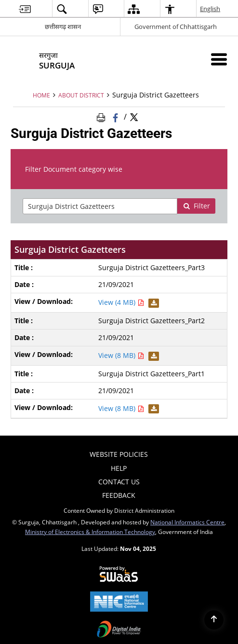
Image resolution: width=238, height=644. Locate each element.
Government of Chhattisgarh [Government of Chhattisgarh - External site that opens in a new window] (176, 27)
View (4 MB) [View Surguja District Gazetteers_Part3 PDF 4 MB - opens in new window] (121, 302)
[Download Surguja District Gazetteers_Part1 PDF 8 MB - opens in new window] (152, 408)
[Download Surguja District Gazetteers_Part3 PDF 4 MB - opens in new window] (152, 302)
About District (81, 95)
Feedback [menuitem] (119, 495)
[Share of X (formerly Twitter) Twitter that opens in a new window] (134, 116)
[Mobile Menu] (219, 59)
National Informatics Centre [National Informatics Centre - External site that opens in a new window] (187, 522)
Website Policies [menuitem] (119, 454)
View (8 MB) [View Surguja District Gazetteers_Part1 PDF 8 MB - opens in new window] (121, 408)
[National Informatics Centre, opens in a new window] (119, 603)
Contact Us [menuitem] (119, 482)
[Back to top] (214, 620)
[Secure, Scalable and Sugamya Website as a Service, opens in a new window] (119, 575)
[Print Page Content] (103, 116)
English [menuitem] (211, 9)
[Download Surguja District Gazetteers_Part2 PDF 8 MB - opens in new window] (152, 355)
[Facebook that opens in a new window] (116, 116)
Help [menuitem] (119, 468)
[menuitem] (25, 9)
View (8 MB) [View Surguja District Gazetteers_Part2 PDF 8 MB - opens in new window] (121, 355)
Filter (197, 206)
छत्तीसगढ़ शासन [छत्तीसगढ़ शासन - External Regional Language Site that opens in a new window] (63, 27)
